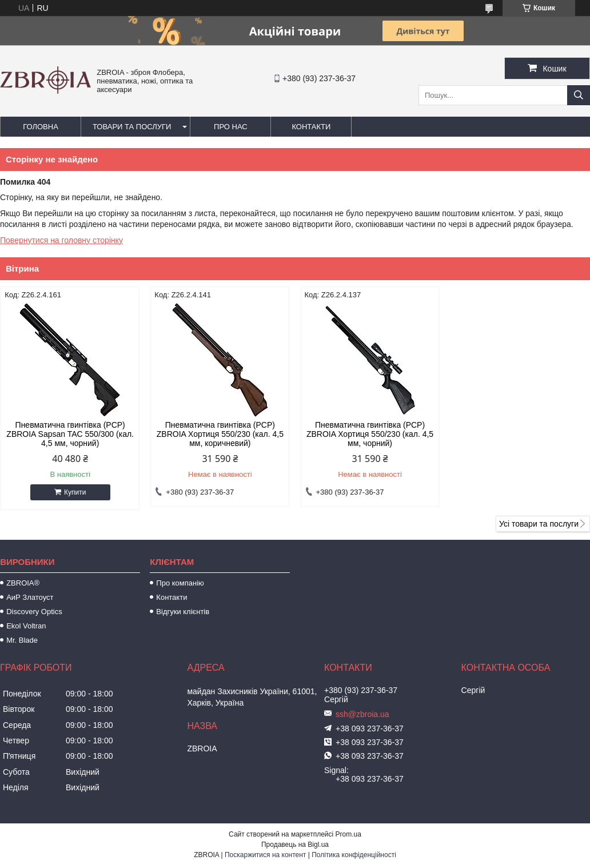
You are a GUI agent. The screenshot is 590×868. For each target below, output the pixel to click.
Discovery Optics (34, 612)
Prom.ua (348, 834)
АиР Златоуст (30, 597)
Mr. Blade (22, 640)
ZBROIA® (23, 583)
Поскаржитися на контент (265, 855)
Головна (41, 127)
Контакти (311, 127)
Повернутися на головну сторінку (61, 240)
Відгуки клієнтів (183, 612)
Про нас (231, 127)
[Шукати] (579, 95)
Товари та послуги (132, 127)
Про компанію (180, 583)
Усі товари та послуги (539, 524)
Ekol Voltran (26, 626)
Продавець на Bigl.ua (295, 845)
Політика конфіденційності (354, 855)
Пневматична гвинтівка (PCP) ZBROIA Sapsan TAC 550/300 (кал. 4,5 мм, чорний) (70, 434)
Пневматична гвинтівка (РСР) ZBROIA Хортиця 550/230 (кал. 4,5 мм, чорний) (370, 434)
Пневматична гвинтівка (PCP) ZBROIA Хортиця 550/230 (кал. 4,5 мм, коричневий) (220, 434)
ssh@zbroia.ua (362, 714)
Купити (75, 492)
